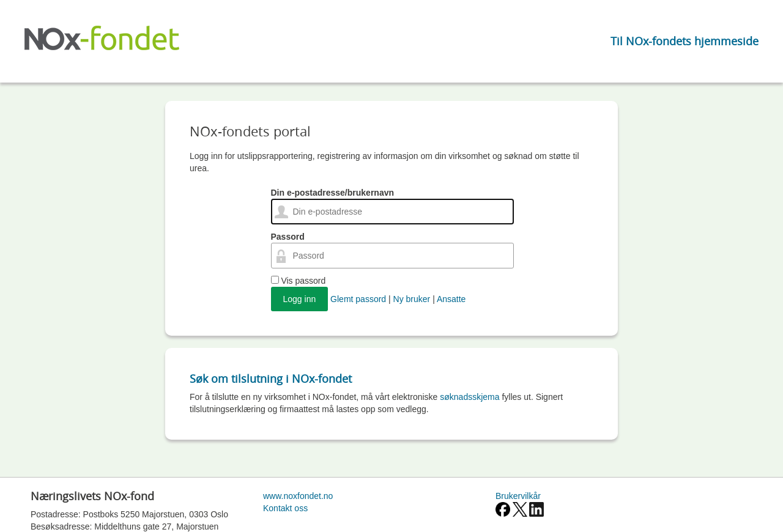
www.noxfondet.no (298, 496)
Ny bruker (412, 299)
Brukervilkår (518, 496)
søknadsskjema (469, 397)
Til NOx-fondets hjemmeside (685, 41)
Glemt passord (358, 299)
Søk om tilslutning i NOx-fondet (271, 379)
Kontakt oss (285, 508)
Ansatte (451, 299)
